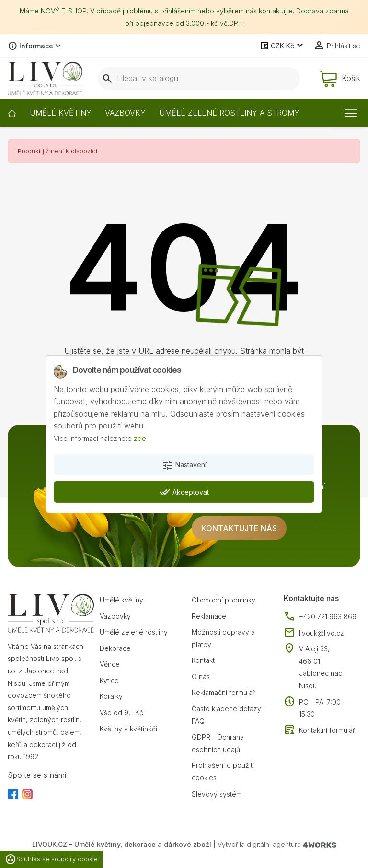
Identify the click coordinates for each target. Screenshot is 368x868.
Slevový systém (217, 794)
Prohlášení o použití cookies (223, 771)
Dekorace (115, 648)
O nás (201, 677)
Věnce (110, 664)
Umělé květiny (121, 600)
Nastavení (184, 465)
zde (140, 438)
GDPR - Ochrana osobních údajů (218, 743)
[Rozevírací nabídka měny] (282, 46)
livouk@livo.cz (314, 633)
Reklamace (209, 616)
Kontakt (203, 660)
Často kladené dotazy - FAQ (229, 715)
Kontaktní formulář (319, 730)
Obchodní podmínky (224, 600)
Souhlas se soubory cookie (51, 859)
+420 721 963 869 (320, 617)
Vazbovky (115, 616)
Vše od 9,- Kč (121, 712)
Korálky (111, 696)
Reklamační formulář (223, 692)
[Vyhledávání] (199, 79)
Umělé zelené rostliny (134, 632)
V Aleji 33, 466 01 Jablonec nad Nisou (321, 667)
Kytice (109, 680)
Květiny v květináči (128, 729)
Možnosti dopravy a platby (223, 638)
